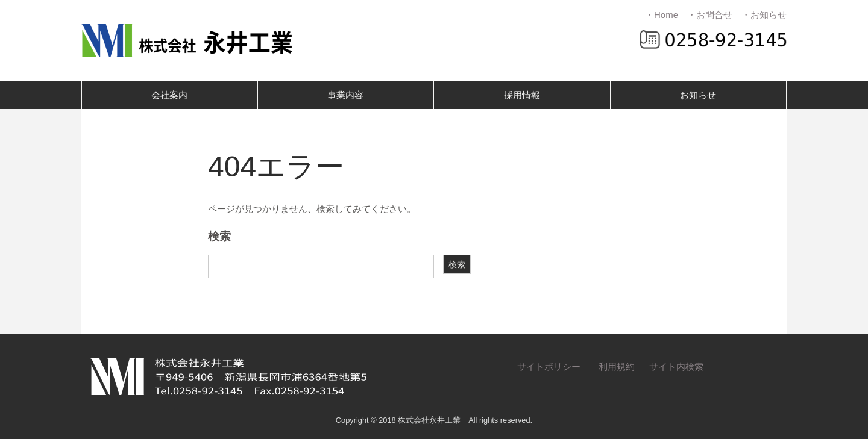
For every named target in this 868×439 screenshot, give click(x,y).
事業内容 (345, 95)
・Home (662, 15)
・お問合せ (710, 15)
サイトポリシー (549, 366)
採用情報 (522, 95)
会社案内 (169, 95)
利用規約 (617, 366)
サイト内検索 (676, 366)
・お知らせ (764, 15)
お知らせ (698, 95)
